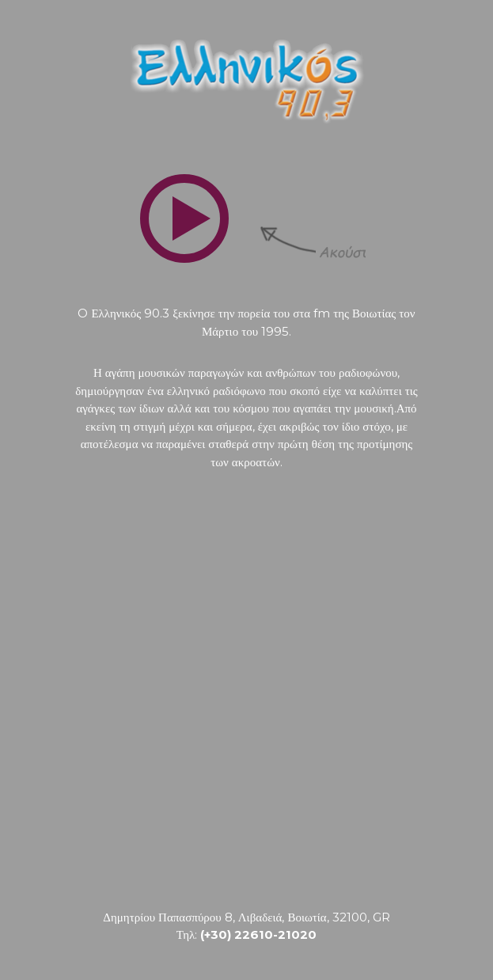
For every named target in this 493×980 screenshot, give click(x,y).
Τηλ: (247, 934)
